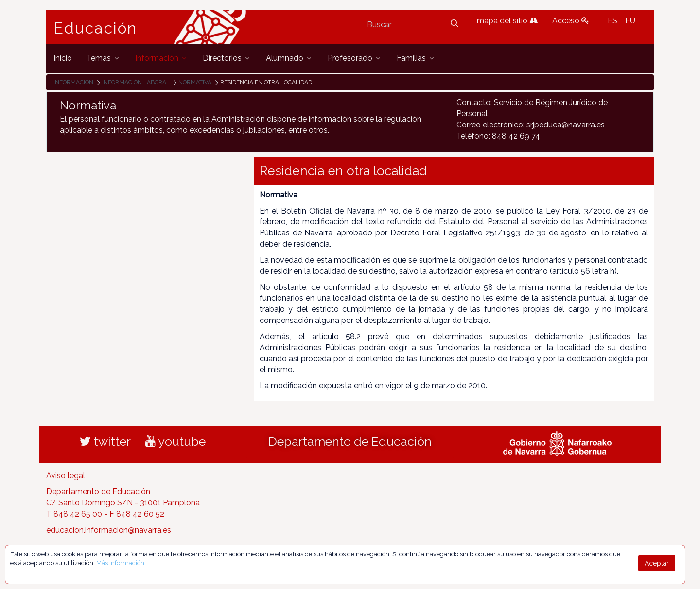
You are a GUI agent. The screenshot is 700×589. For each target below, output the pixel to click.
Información (73, 82)
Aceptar (657, 563)
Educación (95, 28)
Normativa (195, 82)
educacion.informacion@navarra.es (109, 530)
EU (630, 21)
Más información (120, 563)
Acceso (571, 21)
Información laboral (136, 82)
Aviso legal (66, 475)
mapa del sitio (507, 21)
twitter (105, 441)
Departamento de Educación (350, 441)
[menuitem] (63, 58)
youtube (175, 441)
